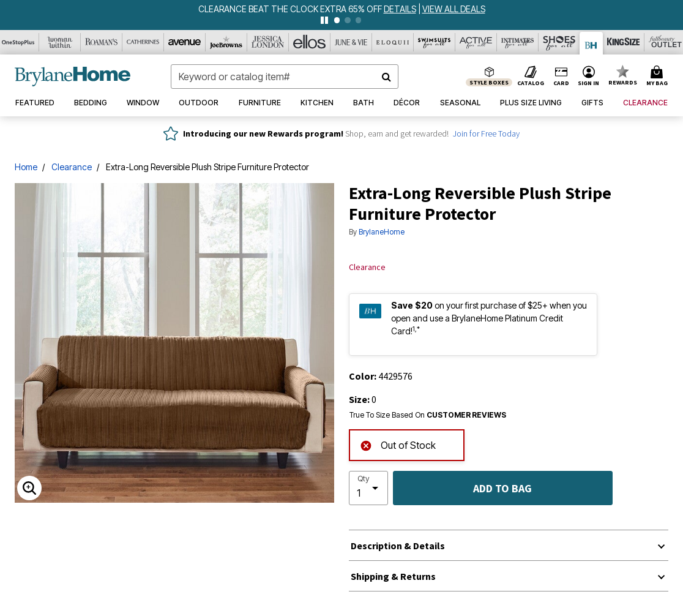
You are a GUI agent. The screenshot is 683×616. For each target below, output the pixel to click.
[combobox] (285, 77)
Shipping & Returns (393, 576)
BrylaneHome (382, 232)
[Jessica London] (268, 42)
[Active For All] (476, 42)
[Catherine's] (143, 42)
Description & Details (398, 546)
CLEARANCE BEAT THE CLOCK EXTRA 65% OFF (291, 9)
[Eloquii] (393, 42)
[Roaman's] (102, 42)
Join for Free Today (486, 133)
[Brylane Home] (592, 43)
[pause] (324, 20)
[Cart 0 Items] (659, 77)
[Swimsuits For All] (435, 42)
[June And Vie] (351, 42)
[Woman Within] (60, 42)
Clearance (72, 167)
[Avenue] (185, 42)
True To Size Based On (428, 415)
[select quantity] (368, 488)
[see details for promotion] (401, 9)
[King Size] (624, 42)
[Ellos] (310, 42)
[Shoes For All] (559, 42)
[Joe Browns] (226, 42)
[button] (589, 77)
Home (26, 167)
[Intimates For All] (518, 42)
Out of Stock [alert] (398, 444)
